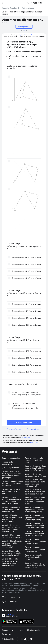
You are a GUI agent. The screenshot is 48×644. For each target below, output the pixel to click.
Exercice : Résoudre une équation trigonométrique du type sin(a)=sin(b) (35, 518)
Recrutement (7, 634)
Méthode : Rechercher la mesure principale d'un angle (11, 492)
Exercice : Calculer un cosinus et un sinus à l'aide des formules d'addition (35, 492)
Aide (13, 630)
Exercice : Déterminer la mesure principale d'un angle (34, 460)
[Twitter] (25, 639)
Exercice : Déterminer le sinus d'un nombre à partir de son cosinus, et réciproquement (35, 483)
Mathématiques (28, 8)
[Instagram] (30, 639)
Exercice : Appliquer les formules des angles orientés (34, 557)
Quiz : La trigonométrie (10, 468)
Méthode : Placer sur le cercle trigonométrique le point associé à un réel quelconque (11, 475)
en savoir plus (26, 438)
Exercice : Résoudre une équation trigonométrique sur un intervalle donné (35, 533)
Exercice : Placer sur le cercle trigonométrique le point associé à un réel (11, 553)
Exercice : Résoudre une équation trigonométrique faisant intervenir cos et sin (35, 526)
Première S (14, 8)
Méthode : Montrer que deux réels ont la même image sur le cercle (12, 484)
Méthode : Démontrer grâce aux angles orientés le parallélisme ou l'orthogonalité (12, 544)
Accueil (5, 8)
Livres (21, 630)
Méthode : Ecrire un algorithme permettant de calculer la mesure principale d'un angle (11, 500)
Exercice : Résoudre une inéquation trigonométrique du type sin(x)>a (35, 549)
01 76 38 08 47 (36, 3)
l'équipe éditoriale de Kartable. (27, 35)
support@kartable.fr (13, 597)
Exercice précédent (14, 429)
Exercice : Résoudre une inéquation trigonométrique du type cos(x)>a (35, 541)
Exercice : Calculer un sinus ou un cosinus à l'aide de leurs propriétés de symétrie (35, 468)
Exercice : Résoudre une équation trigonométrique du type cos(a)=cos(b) (35, 510)
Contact (5, 630)
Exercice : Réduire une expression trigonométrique (35, 475)
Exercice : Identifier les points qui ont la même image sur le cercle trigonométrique (11, 562)
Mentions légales (34, 630)
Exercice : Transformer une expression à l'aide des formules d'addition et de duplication (35, 501)
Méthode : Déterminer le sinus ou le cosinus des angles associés (11, 509)
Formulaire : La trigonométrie (7, 463)
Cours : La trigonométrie (11, 458)
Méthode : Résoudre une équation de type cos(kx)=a (12, 536)
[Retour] (4, 3)
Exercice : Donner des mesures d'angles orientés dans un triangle (35, 565)
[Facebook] (19, 639)
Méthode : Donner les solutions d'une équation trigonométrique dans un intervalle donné (11, 528)
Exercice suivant (33, 429)
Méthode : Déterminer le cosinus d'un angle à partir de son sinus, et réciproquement (12, 518)
